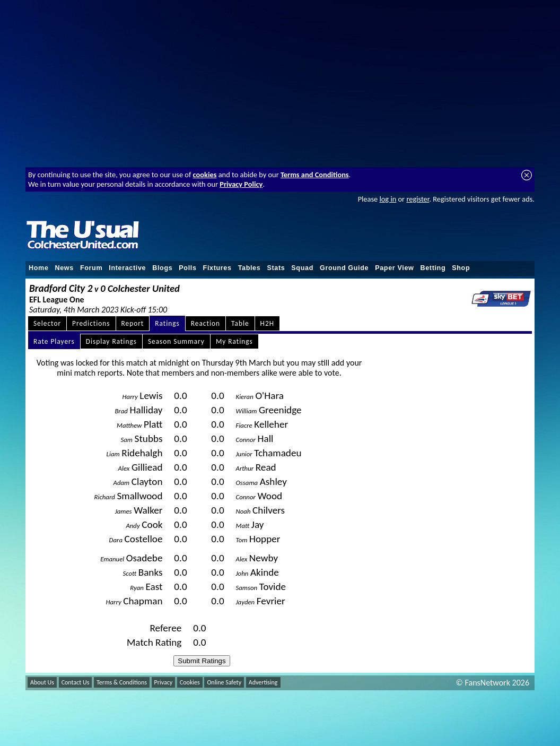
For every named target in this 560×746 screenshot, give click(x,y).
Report (133, 323)
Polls (187, 268)
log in (388, 199)
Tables (250, 268)
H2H (267, 323)
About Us (42, 682)
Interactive (127, 268)
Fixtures (217, 268)
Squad (302, 268)
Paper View (394, 268)
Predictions (91, 323)
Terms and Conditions (315, 175)
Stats (276, 268)
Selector (47, 323)
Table (240, 323)
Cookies (190, 682)
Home (39, 268)
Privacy (164, 682)
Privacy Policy (241, 184)
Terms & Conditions (122, 682)
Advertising (263, 682)
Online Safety (224, 682)
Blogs (162, 268)
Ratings (167, 323)
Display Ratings (111, 341)
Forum (91, 268)
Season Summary (176, 341)
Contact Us (76, 682)
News (64, 268)
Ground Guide (344, 268)
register (418, 199)
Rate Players (54, 341)
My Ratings (234, 341)
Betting (433, 268)
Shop (461, 268)
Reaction (205, 323)
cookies (205, 175)
